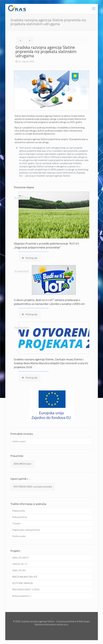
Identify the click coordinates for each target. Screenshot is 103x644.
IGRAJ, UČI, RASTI (20, 558)
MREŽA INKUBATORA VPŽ (25, 577)
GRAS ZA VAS (19, 570)
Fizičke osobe (19, 536)
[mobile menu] (94, 9)
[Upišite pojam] (52, 441)
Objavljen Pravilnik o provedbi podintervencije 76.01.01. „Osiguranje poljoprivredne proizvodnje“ (47, 245)
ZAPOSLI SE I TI (20, 564)
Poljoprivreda (19, 511)
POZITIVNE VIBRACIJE (23, 583)
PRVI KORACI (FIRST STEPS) (26, 590)
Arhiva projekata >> (22, 596)
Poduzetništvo (20, 517)
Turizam (16, 523)
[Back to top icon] (51, 618)
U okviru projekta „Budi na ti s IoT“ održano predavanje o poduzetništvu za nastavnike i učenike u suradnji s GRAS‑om (49, 302)
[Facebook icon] (51, 629)
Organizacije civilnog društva (26, 530)
